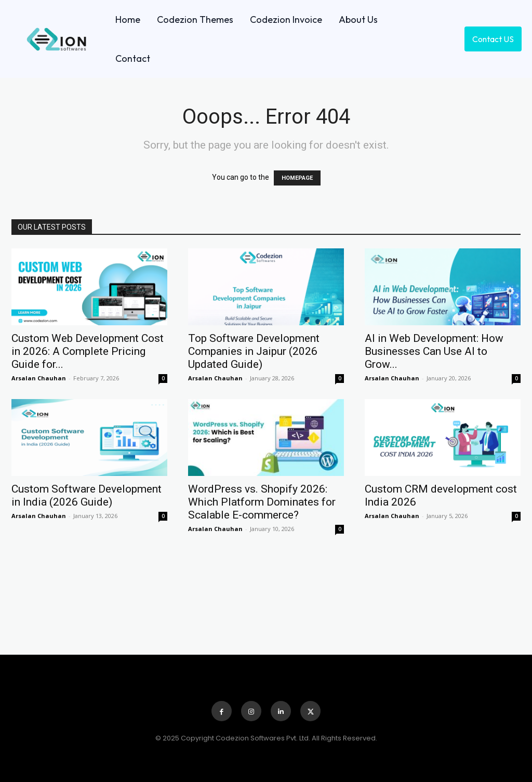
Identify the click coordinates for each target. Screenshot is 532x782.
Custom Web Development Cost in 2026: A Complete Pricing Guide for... (88, 351)
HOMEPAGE (297, 178)
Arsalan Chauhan (39, 378)
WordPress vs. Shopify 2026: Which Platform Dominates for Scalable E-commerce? (262, 502)
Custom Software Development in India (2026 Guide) (87, 495)
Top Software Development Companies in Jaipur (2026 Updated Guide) (254, 351)
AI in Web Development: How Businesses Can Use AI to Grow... (434, 351)
